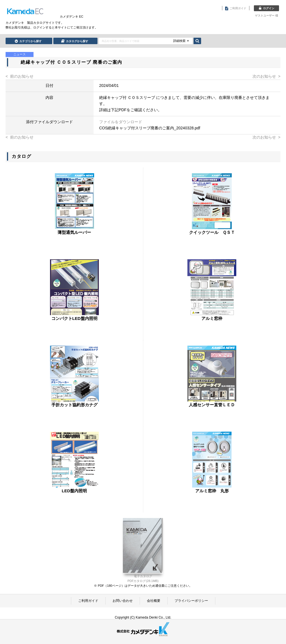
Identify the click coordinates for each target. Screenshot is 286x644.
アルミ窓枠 (212, 318)
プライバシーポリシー (191, 601)
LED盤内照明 (74, 491)
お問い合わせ (123, 601)
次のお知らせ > (266, 76)
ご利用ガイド (88, 601)
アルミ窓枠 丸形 (212, 491)
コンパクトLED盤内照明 (74, 318)
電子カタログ (143, 576)
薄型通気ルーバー (74, 232)
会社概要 (154, 601)
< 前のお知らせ (20, 76)
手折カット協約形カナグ (74, 405)
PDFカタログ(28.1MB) (143, 581)
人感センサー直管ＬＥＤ (212, 405)
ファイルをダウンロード (121, 122)
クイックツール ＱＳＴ (212, 232)
